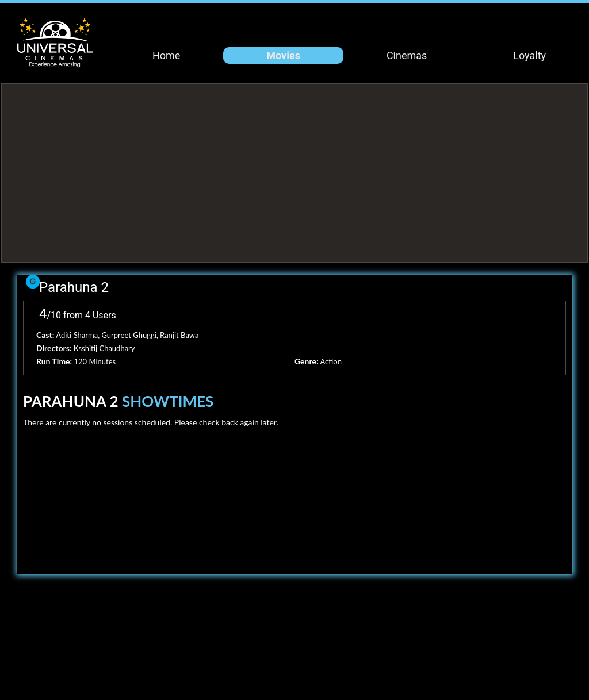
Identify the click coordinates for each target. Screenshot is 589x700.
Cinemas (407, 55)
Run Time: (54, 361)
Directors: (54, 348)
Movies (283, 55)
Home (166, 55)
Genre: (307, 361)
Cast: (45, 335)
